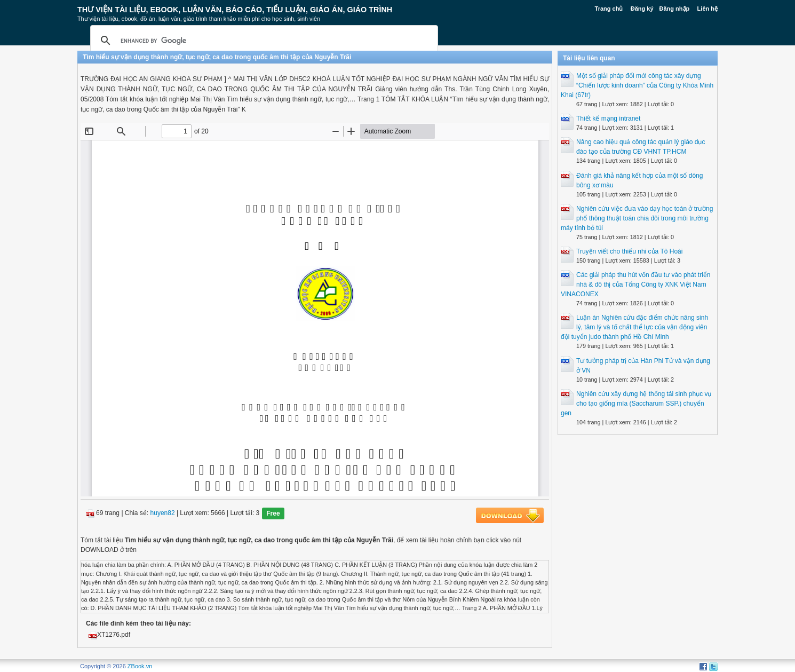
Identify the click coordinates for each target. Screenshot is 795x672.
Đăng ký (642, 9)
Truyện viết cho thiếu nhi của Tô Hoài (629, 251)
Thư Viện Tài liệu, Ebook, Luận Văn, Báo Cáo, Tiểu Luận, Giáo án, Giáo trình (235, 10)
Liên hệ (707, 9)
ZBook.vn (140, 666)
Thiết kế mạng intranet (608, 118)
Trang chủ (609, 9)
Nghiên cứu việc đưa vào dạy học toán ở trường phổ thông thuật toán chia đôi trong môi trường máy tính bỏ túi (637, 218)
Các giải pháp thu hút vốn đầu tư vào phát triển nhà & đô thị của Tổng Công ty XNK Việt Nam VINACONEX (635, 284)
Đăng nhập (675, 9)
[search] (263, 41)
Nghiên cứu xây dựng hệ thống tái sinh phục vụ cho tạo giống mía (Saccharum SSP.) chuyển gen (636, 404)
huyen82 (163, 513)
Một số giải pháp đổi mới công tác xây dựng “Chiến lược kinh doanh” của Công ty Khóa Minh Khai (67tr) (637, 85)
